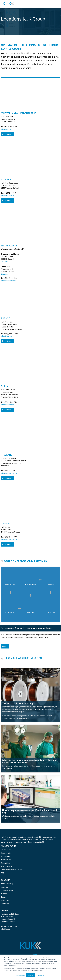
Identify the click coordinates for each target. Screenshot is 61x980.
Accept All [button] (30, 975)
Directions (6, 134)
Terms (3, 897)
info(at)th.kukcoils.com (9, 473)
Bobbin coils (6, 857)
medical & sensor (40, 837)
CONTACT (5, 911)
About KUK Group (7, 884)
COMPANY (5, 880)
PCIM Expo (5, 900)
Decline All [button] (41, 975)
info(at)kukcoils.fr (7, 336)
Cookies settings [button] (20, 975)
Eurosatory (5, 904)
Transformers (6, 860)
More (4, 646)
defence (4, 840)
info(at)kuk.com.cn (8, 405)
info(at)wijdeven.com (9, 281)
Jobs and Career (7, 890)
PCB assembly (6, 866)
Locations (5, 887)
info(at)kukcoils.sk (8, 195)
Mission (4, 894)
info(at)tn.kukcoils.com (9, 539)
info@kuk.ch (5, 929)
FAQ (3, 873)
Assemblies (5, 863)
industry (16, 840)
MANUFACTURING (9, 846)
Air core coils (6, 853)
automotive (51, 837)
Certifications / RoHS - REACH (12, 870)
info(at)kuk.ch (6, 129)
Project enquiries (7, 850)
